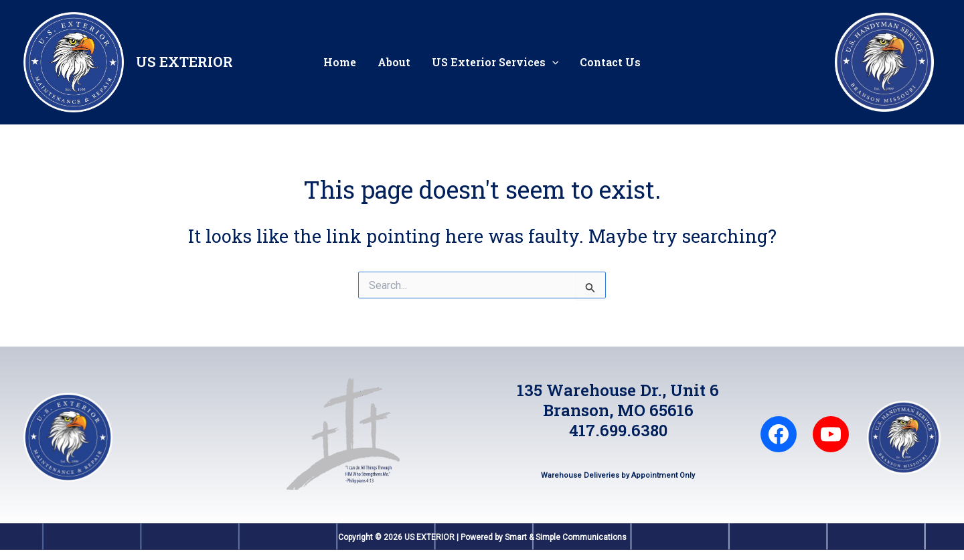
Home (340, 62)
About (394, 62)
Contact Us (610, 62)
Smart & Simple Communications (566, 537)
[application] (552, 62)
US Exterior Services (495, 62)
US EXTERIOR (184, 62)
